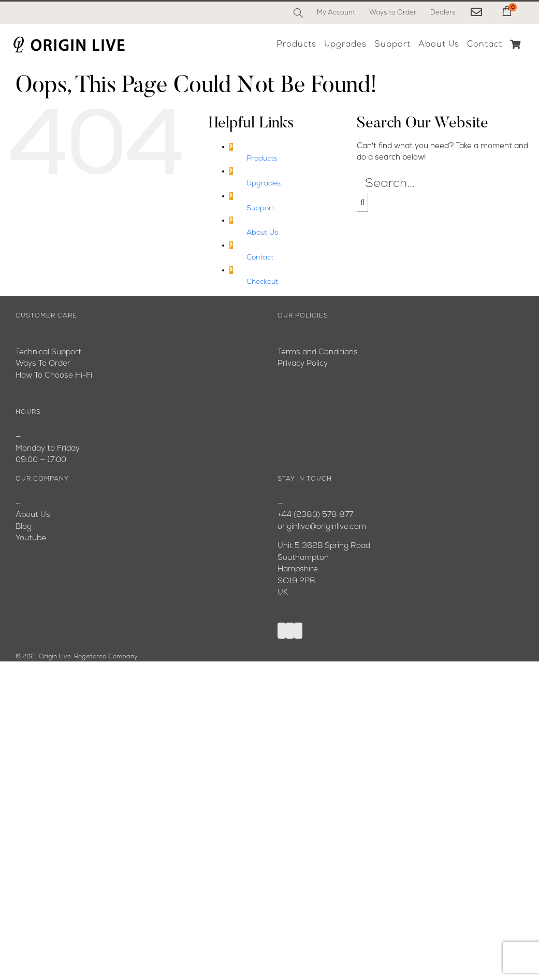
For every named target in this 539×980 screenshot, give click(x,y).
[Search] (298, 13)
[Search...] (444, 184)
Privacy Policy (303, 364)
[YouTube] (290, 631)
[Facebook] (282, 631)
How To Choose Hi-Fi (54, 376)
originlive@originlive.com (322, 527)
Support (260, 208)
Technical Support (48, 352)
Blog (24, 527)
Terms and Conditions (318, 352)
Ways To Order (43, 364)
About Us (262, 233)
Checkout (262, 282)
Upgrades (264, 184)
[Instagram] (298, 631)
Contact (260, 258)
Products (262, 159)
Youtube (31, 538)
